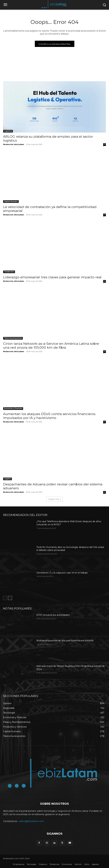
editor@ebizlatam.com (31, 821)
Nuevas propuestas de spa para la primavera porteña (65, 641)
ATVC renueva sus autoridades (53, 615)
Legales (7, 479)
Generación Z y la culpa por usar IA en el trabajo (62, 573)
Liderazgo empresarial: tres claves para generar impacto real (52, 277)
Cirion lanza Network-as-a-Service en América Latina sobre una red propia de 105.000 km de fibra (51, 346)
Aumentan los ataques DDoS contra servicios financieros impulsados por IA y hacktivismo (49, 416)
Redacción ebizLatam (14, 144)
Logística (8, 131)
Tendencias (9, 272)
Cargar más (55, 499)
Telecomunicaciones (13, 338)
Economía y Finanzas (13, 408)
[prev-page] (5, 598)
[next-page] (10, 598)
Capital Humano (11, 201)
